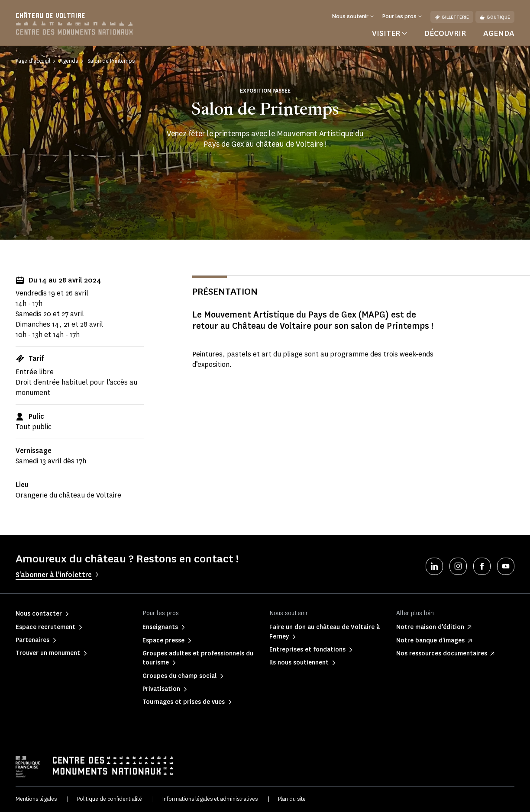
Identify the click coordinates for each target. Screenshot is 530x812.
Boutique (495, 17)
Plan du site (292, 799)
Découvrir (445, 33)
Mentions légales (36, 799)
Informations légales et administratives (210, 799)
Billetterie (452, 17)
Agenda (499, 33)
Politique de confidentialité (110, 799)
